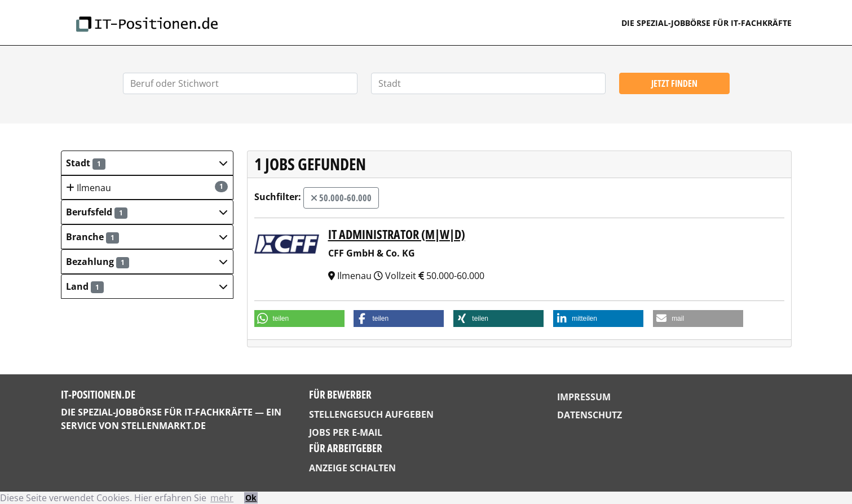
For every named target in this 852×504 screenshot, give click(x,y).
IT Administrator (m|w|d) (397, 234)
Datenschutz (590, 415)
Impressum (584, 397)
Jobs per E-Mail (346, 432)
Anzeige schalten (352, 468)
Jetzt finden (674, 83)
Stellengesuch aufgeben (371, 414)
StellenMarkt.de (164, 426)
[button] (147, 163)
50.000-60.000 (341, 198)
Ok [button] (251, 498)
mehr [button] (222, 498)
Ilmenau (147, 187)
